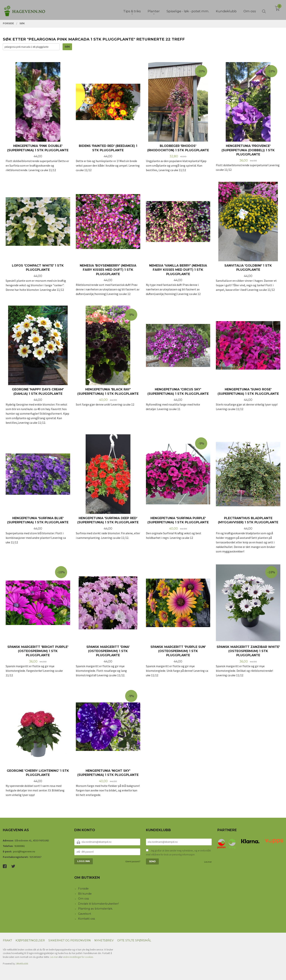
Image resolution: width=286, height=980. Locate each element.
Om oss (83, 898)
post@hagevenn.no (24, 851)
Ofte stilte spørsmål (134, 940)
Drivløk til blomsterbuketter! (98, 904)
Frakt (7, 940)
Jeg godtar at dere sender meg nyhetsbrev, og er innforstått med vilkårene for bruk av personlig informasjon (178, 853)
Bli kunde (85, 894)
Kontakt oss (86, 919)
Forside (83, 888)
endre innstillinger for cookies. (78, 957)
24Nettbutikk (22, 964)
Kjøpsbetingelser (30, 940)
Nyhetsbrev (104, 940)
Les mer (208, 862)
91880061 (20, 846)
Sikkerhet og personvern (70, 940)
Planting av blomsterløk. (95, 909)
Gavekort (85, 914)
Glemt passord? (133, 861)
